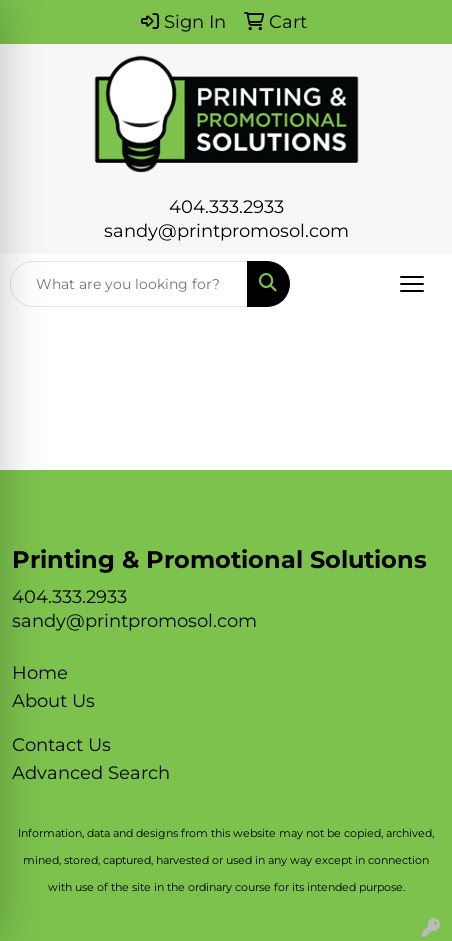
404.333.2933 (226, 207)
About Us (53, 701)
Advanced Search (91, 773)
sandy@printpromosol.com (226, 231)
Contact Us (61, 745)
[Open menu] (412, 284)
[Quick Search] (129, 284)
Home (40, 673)
